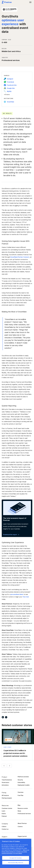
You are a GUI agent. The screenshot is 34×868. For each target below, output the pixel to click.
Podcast (4, 816)
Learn (3, 811)
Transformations (7, 780)
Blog (19, 805)
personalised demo (17, 594)
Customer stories (7, 808)
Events (4, 814)
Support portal (22, 836)
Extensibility (21, 782)
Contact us (5, 829)
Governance (5, 782)
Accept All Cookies (16, 858)
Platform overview (23, 777)
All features (5, 795)
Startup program (7, 798)
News (19, 811)
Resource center (23, 808)
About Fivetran (22, 823)
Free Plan (20, 795)
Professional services (24, 814)
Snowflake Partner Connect (20, 257)
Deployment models (24, 785)
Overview (20, 792)
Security (20, 780)
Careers (20, 826)
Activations (5, 785)
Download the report (10, 535)
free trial (26, 597)
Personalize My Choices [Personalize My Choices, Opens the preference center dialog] (16, 863)
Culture (4, 826)
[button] (30, 2)
